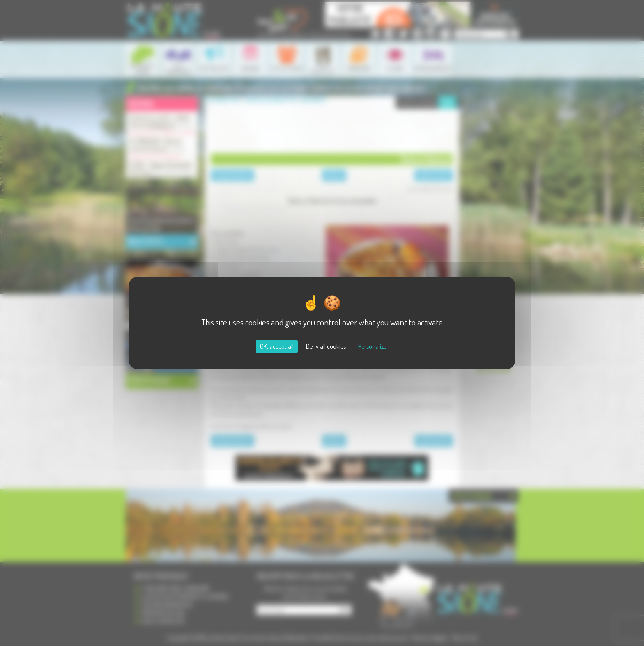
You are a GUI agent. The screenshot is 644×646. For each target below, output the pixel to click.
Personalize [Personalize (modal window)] (372, 346)
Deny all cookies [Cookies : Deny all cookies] (326, 346)
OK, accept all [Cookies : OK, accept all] (277, 346)
